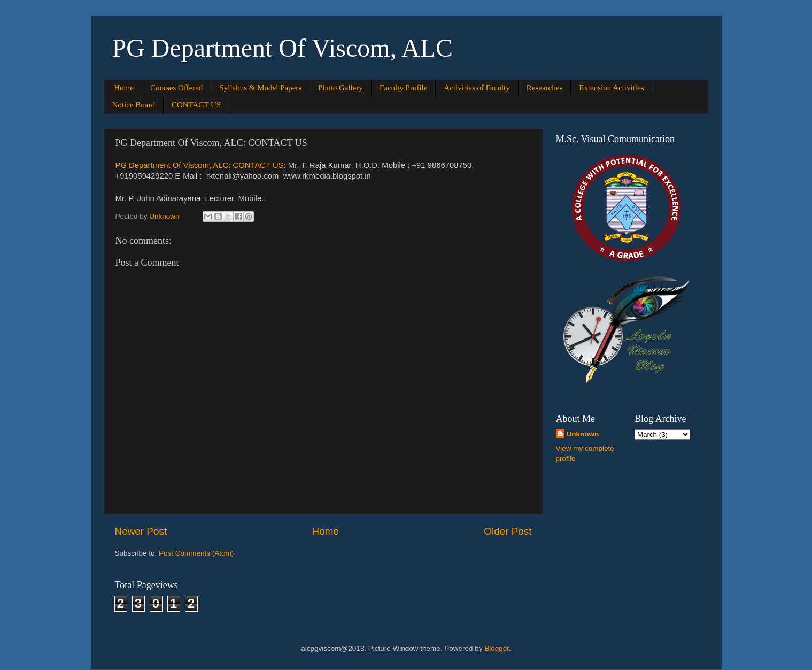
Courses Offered (176, 88)
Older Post (508, 531)
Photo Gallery (341, 88)
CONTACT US (196, 105)
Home (124, 88)
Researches (544, 88)
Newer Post (141, 531)
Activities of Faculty (477, 88)
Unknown (583, 434)
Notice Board (134, 105)
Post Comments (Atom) (196, 553)
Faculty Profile (404, 88)
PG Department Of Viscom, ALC (283, 48)
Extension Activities (611, 88)
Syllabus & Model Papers (260, 88)
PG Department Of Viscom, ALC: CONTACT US (200, 165)
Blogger (497, 648)
